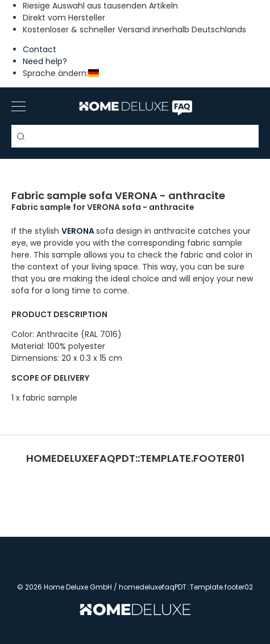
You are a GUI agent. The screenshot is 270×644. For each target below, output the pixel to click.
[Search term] (135, 136)
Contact (40, 49)
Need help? (45, 61)
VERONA (79, 231)
